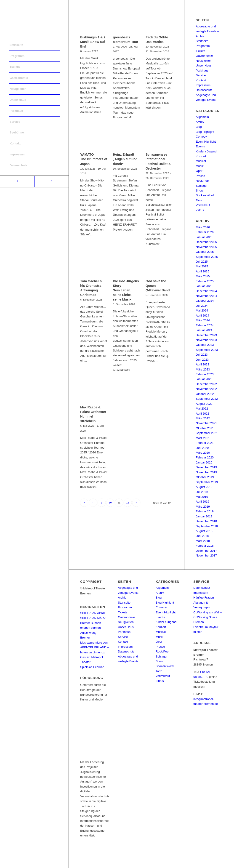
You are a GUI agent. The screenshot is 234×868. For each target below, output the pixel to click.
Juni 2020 (202, 448)
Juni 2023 (202, 360)
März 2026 (203, 227)
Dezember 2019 (206, 467)
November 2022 (206, 389)
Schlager (202, 186)
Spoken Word (205, 195)
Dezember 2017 (206, 551)
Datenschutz (204, 90)
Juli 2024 (202, 306)
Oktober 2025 (205, 252)
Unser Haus (204, 65)
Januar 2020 (204, 462)
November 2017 (206, 555)
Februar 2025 (205, 281)
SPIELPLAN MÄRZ (93, 618)
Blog (199, 127)
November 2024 (206, 296)
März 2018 (203, 541)
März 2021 (203, 438)
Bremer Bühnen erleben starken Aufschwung (91, 628)
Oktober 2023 (205, 345)
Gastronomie (204, 56)
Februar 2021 (205, 443)
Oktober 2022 (205, 394)
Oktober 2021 (205, 428)
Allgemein (202, 117)
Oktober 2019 (205, 477)
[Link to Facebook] (17, 181)
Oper (199, 171)
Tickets (201, 51)
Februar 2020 (205, 457)
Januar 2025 (204, 286)
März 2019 (203, 507)
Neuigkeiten (204, 61)
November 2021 (206, 423)
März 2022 (203, 418)
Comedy (201, 137)
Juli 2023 (202, 355)
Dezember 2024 (206, 291)
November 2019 (206, 472)
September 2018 (207, 526)
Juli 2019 (202, 492)
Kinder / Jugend (206, 151)
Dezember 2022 (206, 384)
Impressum (203, 85)
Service (201, 75)
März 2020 (203, 453)
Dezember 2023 (206, 335)
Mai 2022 (202, 409)
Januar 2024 (204, 330)
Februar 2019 (205, 511)
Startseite (202, 41)
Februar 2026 (205, 232)
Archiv (200, 122)
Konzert (201, 156)
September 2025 (207, 257)
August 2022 (204, 404)
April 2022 (203, 414)
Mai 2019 (202, 497)
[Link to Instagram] (51, 181)
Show (200, 190)
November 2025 (206, 247)
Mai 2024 (202, 310)
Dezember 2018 (206, 521)
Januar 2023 (204, 379)
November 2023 (206, 340)
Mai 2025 (202, 266)
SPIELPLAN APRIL (93, 613)
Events (200, 146)
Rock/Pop (202, 181)
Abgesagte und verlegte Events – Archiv (207, 31)
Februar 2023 (205, 374)
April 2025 (203, 271)
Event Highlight (206, 142)
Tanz (199, 200)
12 (128, 503)
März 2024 (203, 320)
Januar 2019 (204, 516)
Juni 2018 (202, 536)
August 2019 (204, 487)
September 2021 (207, 433)
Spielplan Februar (92, 667)
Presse (200, 176)
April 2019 (203, 502)
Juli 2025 (202, 262)
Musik (200, 166)
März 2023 (203, 369)
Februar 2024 (205, 325)
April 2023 (203, 364)
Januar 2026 (204, 237)
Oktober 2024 (205, 301)
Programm (203, 46)
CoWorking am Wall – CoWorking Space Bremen (208, 617)
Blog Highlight (205, 132)
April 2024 (203, 316)
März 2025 (203, 276)
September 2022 (207, 399)
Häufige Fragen (204, 598)
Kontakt (201, 80)
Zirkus (200, 210)
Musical (201, 161)
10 (110, 503)
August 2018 (204, 531)
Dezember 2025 (206, 242)
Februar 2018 (205, 546)
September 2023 (207, 350)
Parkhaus (202, 71)
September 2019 (207, 482)
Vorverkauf (203, 205)
